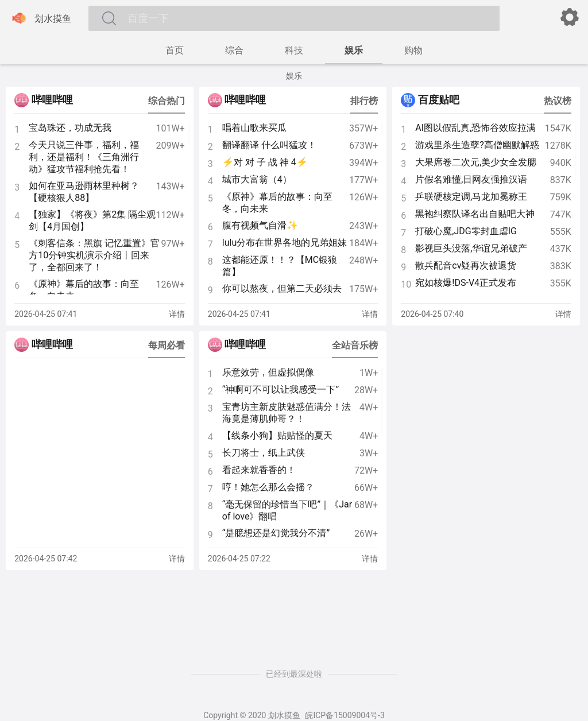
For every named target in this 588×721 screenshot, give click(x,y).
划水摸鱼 (40, 18)
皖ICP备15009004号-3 (345, 715)
